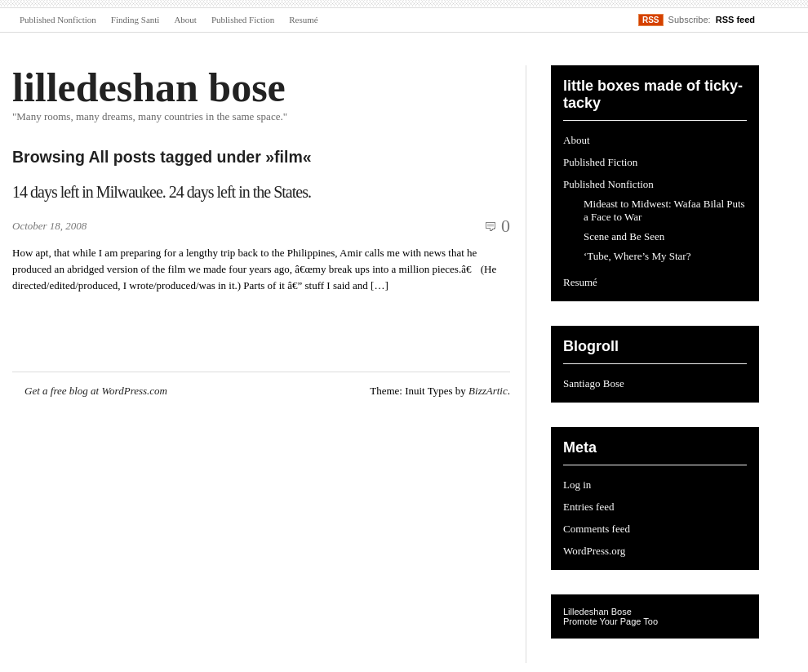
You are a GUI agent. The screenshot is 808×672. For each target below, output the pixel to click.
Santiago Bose (594, 383)
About (185, 20)
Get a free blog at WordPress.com (96, 391)
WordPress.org (594, 551)
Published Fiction (243, 20)
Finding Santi (135, 20)
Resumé (303, 20)
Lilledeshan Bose (597, 612)
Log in (577, 485)
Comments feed (597, 529)
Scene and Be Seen (624, 236)
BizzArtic (488, 391)
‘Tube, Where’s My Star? (637, 256)
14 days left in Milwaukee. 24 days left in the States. (162, 192)
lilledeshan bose (149, 87)
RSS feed (735, 20)
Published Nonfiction (58, 20)
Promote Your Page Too (610, 621)
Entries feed (588, 507)
